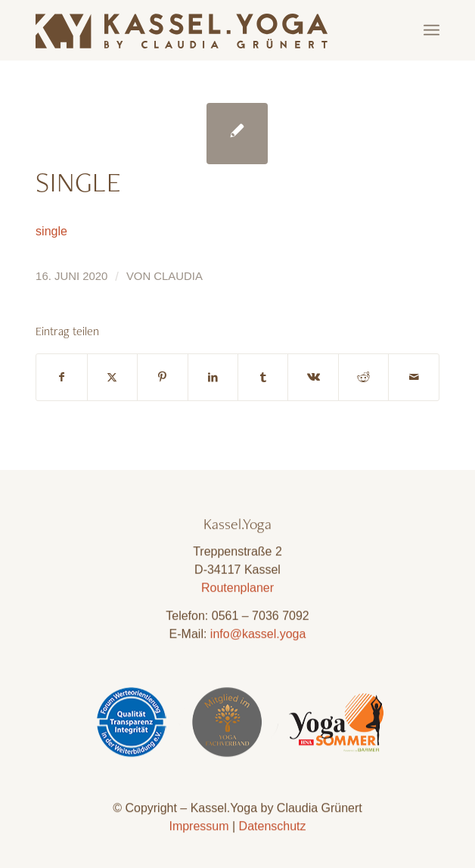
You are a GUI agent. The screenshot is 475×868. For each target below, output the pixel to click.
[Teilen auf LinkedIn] (213, 377)
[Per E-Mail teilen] (414, 377)
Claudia (178, 276)
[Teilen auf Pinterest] (162, 377)
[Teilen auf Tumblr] (263, 377)
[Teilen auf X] (112, 377)
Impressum (199, 830)
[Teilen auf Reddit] (363, 377)
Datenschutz (273, 830)
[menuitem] (432, 30)
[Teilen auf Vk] (313, 377)
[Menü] (432, 30)
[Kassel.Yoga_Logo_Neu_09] (197, 30)
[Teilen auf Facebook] (61, 377)
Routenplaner (237, 592)
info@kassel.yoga (258, 638)
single (51, 231)
